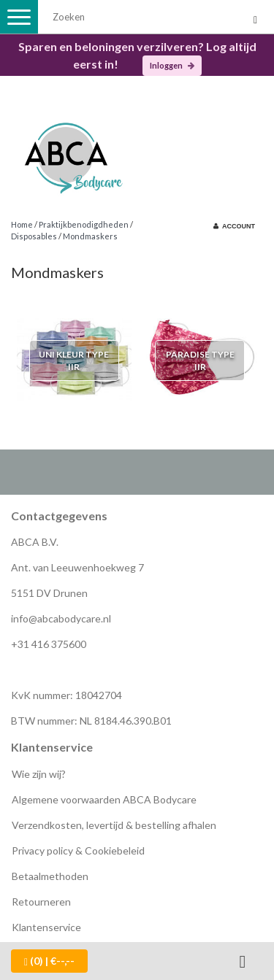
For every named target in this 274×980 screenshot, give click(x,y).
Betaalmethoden (50, 876)
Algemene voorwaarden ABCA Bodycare (104, 799)
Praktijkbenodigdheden (84, 224)
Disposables (34, 236)
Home (22, 224)
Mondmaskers (90, 236)
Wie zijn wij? (39, 774)
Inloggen (172, 65)
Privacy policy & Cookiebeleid (78, 850)
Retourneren (41, 902)
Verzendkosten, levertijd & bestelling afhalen (114, 825)
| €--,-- (49, 961)
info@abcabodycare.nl (61, 618)
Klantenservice (46, 927)
